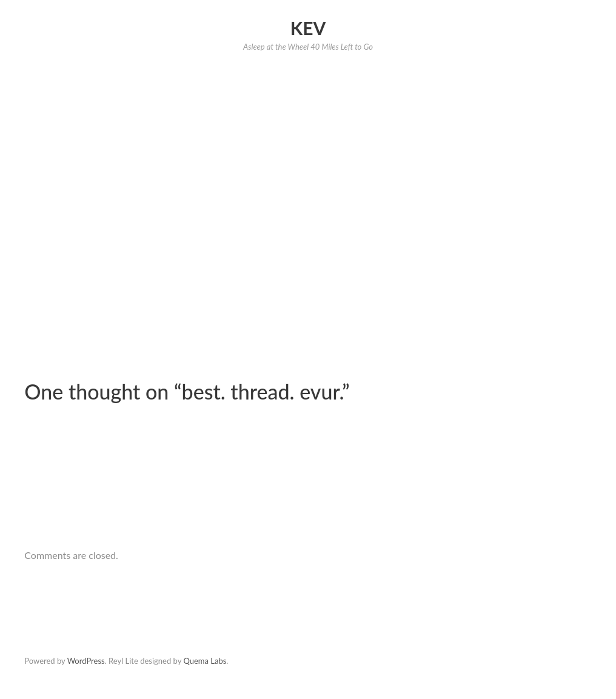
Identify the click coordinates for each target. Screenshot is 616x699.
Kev (308, 28)
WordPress (86, 661)
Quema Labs (205, 661)
